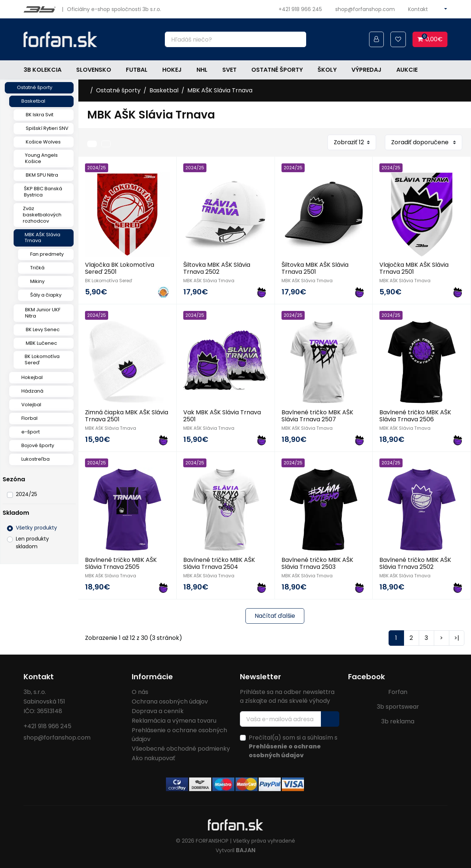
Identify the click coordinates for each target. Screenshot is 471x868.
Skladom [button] (16, 513)
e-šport (31, 432)
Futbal (137, 70)
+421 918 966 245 (300, 9)
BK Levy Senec (43, 330)
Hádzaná (32, 391)
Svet (229, 70)
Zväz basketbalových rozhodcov (42, 215)
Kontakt (418, 9)
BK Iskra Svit (40, 115)
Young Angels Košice (41, 158)
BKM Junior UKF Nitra (43, 313)
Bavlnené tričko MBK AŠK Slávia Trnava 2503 (317, 563)
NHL (202, 70)
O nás (140, 692)
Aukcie (407, 70)
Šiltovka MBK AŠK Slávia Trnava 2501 (315, 268)
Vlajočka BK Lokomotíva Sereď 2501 (120, 268)
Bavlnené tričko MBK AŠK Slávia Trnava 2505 (121, 563)
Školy (327, 70)
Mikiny (37, 281)
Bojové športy (38, 445)
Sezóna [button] (14, 479)
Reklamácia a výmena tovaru (174, 721)
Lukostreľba (36, 459)
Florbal (29, 418)
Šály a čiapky (46, 295)
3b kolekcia (43, 70)
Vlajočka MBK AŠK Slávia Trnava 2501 (414, 268)
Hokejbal (32, 377)
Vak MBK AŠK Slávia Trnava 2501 (222, 416)
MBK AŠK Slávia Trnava (43, 238)
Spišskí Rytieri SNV (47, 128)
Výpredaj (366, 70)
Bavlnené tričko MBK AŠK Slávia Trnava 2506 (415, 416)
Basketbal (33, 101)
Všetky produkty (36, 528)
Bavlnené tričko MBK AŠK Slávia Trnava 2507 (317, 416)
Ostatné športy (277, 70)
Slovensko (94, 70)
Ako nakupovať (153, 758)
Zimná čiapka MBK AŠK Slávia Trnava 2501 (127, 416)
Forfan (398, 692)
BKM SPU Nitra (42, 175)
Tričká (37, 268)
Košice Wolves (43, 142)
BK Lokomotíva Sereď (42, 359)
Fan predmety (47, 254)
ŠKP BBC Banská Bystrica (43, 192)
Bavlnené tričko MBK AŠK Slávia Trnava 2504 (219, 563)
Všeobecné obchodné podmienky (181, 749)
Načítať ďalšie (275, 616)
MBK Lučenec (41, 343)
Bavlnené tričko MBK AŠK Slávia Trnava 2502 (415, 563)
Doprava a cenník (158, 711)
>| (457, 638)
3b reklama (398, 721)
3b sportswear (398, 707)
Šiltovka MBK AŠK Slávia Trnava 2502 (217, 268)
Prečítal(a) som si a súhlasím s (293, 746)
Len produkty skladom (32, 543)
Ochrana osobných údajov (170, 702)
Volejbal (31, 405)
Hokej (172, 70)
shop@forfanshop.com (365, 9)
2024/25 (26, 494)
